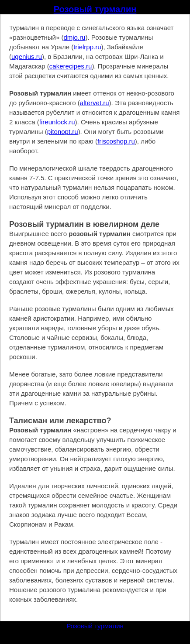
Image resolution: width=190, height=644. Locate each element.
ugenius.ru (27, 57)
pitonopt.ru (63, 132)
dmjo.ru (74, 37)
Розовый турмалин (95, 9)
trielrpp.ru (87, 47)
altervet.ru (95, 103)
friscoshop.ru (116, 141)
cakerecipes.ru (71, 66)
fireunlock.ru (57, 122)
